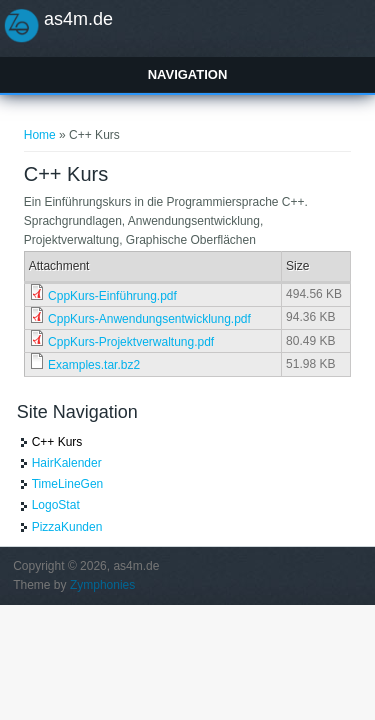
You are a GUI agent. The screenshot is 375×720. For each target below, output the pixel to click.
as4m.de (78, 19)
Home (40, 135)
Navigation (188, 74)
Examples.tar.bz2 (94, 365)
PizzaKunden (67, 527)
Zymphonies (102, 585)
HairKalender (67, 463)
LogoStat (56, 505)
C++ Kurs (57, 442)
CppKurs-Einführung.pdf (112, 296)
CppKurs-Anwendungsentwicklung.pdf (149, 319)
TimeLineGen (68, 484)
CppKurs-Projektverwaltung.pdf (131, 342)
